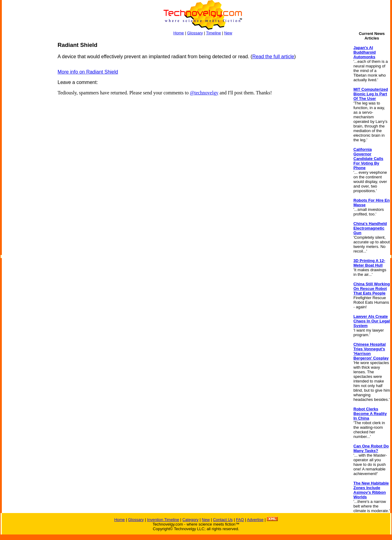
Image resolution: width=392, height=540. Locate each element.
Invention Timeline (163, 520)
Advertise (255, 520)
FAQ (240, 520)
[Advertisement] (26, 134)
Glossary (195, 33)
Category (190, 520)
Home (179, 33)
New (228, 33)
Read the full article (273, 57)
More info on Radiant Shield (88, 72)
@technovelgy (204, 93)
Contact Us (223, 520)
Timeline (214, 33)
